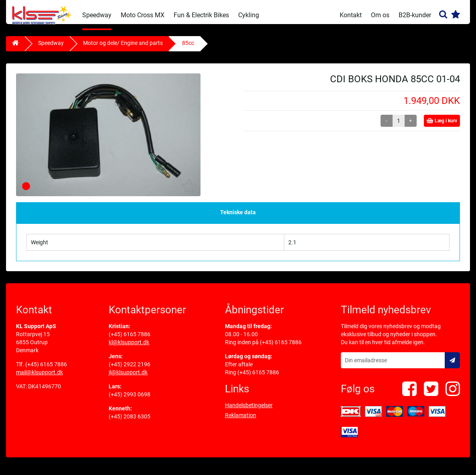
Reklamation (241, 421)
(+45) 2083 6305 (130, 422)
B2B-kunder (415, 15)
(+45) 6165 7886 (46, 370)
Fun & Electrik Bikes (201, 15)
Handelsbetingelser (249, 411)
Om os (380, 15)
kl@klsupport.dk (129, 348)
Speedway (97, 15)
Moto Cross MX (143, 15)
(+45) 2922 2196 (130, 370)
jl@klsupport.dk (128, 378)
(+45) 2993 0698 (130, 400)
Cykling (249, 15)
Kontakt (351, 15)
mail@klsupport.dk (39, 378)
